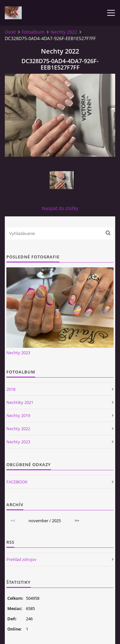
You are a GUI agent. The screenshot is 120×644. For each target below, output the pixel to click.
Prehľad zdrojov (21, 559)
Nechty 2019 (18, 415)
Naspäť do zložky (60, 208)
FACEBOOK (17, 482)
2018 (11, 389)
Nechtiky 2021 (20, 402)
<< (13, 521)
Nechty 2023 (18, 353)
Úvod (10, 32)
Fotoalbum (33, 32)
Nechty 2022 (64, 32)
